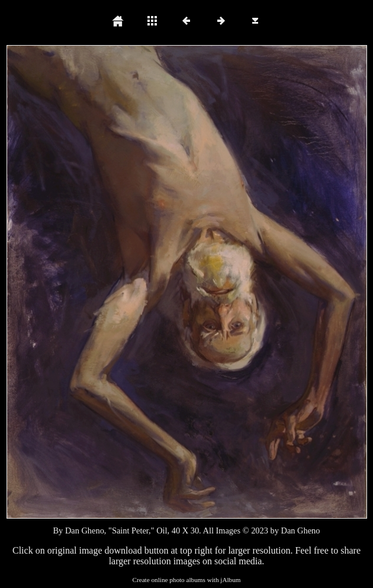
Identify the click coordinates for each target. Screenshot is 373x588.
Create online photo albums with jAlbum (186, 580)
